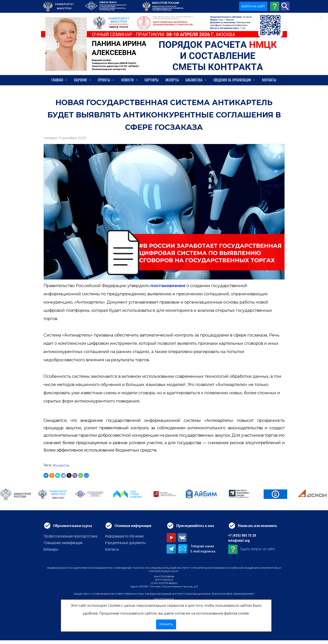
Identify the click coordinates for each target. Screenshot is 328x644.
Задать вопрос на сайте (257, 549)
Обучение (83, 80)
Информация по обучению (124, 536)
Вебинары (51, 549)
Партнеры (152, 80)
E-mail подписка (203, 551)
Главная (59, 80)
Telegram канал (202, 546)
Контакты (269, 80)
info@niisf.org (239, 541)
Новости (130, 80)
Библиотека (196, 80)
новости (62, 465)
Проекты (106, 80)
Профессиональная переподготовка (70, 536)
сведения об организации (234, 80)
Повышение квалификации (63, 543)
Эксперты (172, 80)
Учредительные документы (125, 543)
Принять (166, 624)
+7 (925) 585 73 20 (242, 535)
